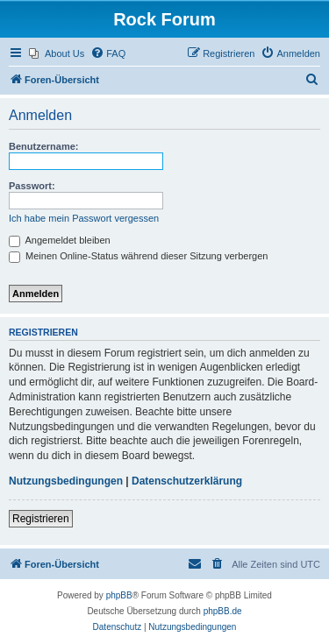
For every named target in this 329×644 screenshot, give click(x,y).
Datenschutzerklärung (187, 481)
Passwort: (32, 186)
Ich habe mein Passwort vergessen (84, 218)
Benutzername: (43, 146)
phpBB (119, 595)
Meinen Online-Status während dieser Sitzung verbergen (138, 256)
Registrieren (41, 519)
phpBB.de (223, 611)
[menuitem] (57, 53)
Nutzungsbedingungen (66, 481)
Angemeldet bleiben (60, 240)
